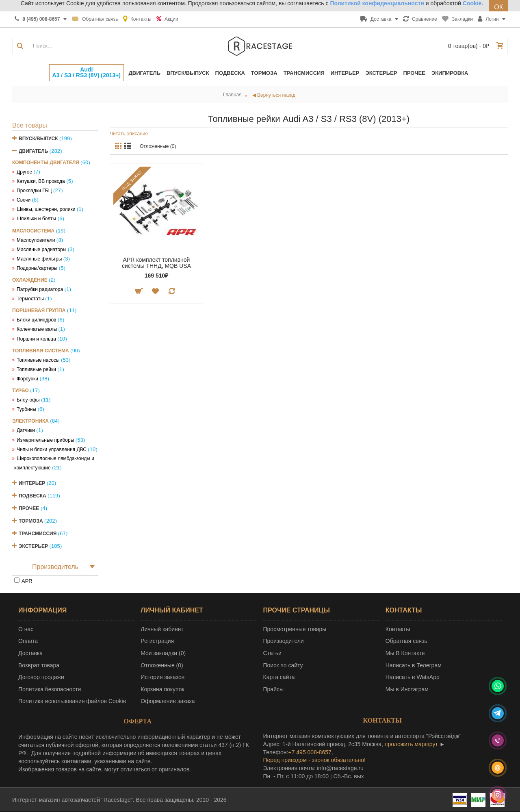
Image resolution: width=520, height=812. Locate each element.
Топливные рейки (36, 369)
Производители (284, 641)
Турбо (21, 391)
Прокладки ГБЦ (34, 191)
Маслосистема (33, 231)
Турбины (26, 409)
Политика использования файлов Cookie (72, 701)
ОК (498, 7)
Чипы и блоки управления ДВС (52, 449)
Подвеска (32, 496)
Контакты (398, 629)
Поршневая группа (39, 310)
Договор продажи (41, 677)
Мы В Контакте (405, 653)
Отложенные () (162, 665)
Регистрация (157, 641)
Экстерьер (33, 546)
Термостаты (30, 299)
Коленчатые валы (37, 329)
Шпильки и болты (36, 219)
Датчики (26, 430)
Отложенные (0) (158, 146)
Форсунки (27, 379)
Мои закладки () (163, 653)
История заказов (162, 677)
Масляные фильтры (39, 259)
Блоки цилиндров (36, 320)
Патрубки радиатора (40, 289)
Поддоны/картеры (37, 268)
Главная (232, 95)
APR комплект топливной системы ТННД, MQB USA (156, 263)
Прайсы (274, 689)
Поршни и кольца (36, 339)
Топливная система (41, 351)
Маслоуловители (36, 240)
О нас (26, 629)
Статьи (272, 653)
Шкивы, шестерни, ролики (46, 209)
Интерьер (32, 483)
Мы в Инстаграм (407, 689)
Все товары (30, 125)
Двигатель (33, 151)
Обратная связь (406, 641)
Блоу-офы (28, 400)
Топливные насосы (38, 360)
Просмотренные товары (295, 629)
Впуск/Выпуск (38, 139)
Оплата (28, 641)
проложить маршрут (411, 744)
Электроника (30, 421)
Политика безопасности (50, 689)
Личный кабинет (162, 629)
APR (27, 581)
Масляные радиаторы (41, 250)
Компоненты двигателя (46, 163)
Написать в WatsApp (413, 677)
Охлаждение (30, 280)
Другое (24, 172)
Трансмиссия (38, 534)
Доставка (30, 653)
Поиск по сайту (283, 665)
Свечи (24, 200)
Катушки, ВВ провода (41, 181)
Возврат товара (39, 665)
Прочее (29, 508)
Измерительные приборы (45, 440)
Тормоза (31, 521)
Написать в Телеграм (414, 665)
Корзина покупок (162, 689)
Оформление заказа (168, 701)
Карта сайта (279, 677)
